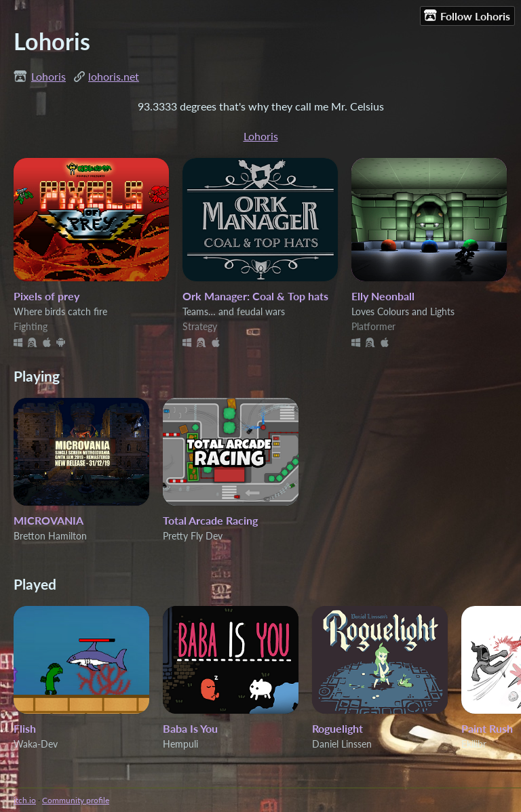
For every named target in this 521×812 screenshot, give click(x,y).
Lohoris (49, 76)
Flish (25, 728)
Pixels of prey (46, 296)
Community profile (76, 800)
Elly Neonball (383, 296)
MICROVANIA (49, 520)
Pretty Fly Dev (193, 536)
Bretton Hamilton (50, 536)
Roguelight (337, 728)
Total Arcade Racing (210, 520)
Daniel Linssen (342, 744)
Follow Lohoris (467, 16)
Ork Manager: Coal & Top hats (255, 296)
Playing (37, 376)
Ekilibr (474, 744)
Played (35, 584)
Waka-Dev (36, 744)
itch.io (25, 800)
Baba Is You (190, 728)
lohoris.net (114, 76)
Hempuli (180, 744)
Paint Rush (487, 728)
